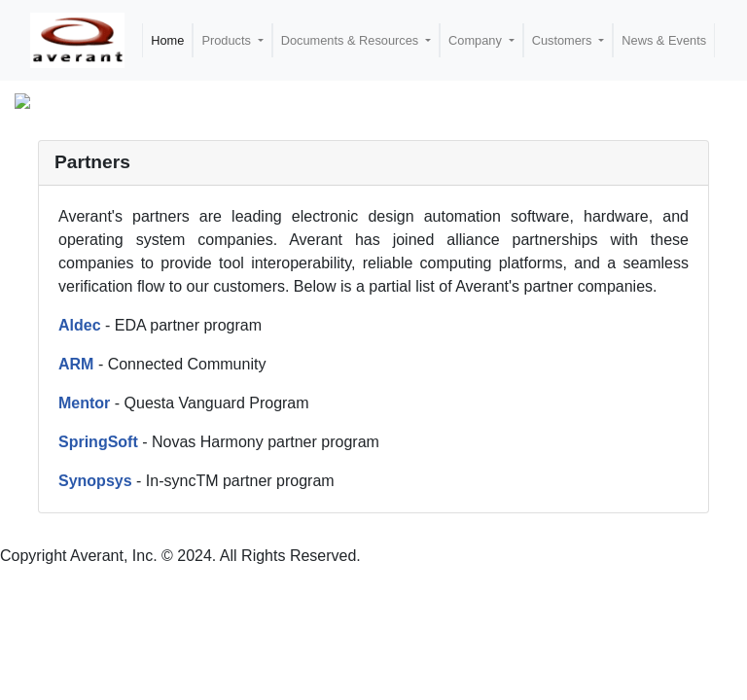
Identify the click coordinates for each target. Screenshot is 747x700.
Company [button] (477, 40)
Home (167, 40)
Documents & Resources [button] (352, 40)
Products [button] (228, 40)
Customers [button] (564, 40)
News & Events (664, 40)
